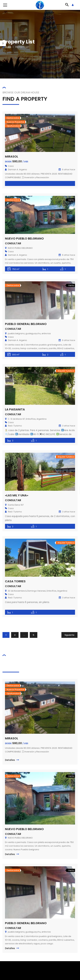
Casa (8, 47)
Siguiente (69, 635)
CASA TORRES (15, 581)
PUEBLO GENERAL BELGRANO (26, 324)
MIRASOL (12, 156)
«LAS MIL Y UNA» (17, 495)
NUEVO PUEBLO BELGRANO (24, 238)
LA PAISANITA (15, 409)
